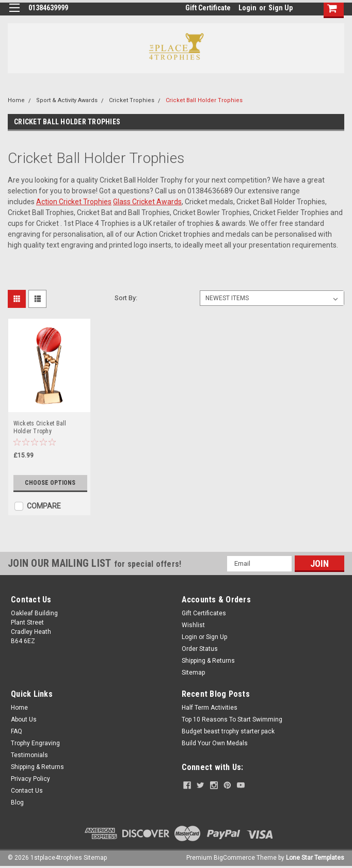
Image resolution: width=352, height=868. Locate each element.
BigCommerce (234, 858)
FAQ (17, 731)
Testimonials (29, 755)
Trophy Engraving (35, 743)
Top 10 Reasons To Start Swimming (232, 719)
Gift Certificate (208, 8)
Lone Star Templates (315, 858)
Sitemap (193, 673)
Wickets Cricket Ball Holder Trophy (40, 427)
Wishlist (193, 625)
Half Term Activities (210, 708)
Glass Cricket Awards (147, 202)
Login (247, 8)
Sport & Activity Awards (67, 100)
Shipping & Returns (208, 661)
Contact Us (27, 791)
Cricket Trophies (132, 100)
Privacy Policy (30, 779)
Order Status (200, 649)
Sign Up (281, 8)
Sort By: (126, 298)
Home (16, 100)
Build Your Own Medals (215, 743)
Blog (17, 803)
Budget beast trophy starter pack (228, 731)
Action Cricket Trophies (74, 202)
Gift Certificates (204, 613)
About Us (24, 719)
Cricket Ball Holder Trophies (204, 100)
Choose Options (50, 483)
